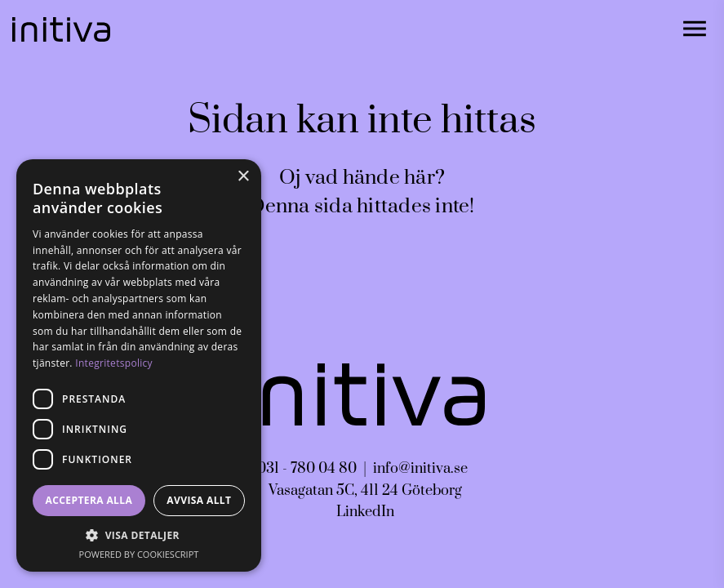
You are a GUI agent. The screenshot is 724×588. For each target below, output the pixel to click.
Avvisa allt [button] (199, 500)
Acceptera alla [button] (89, 500)
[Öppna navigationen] (695, 29)
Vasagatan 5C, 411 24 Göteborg (365, 491)
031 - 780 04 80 (307, 469)
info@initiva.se (420, 469)
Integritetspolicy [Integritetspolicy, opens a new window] (114, 363)
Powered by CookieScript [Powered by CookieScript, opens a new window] (139, 554)
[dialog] (139, 365)
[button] (139, 535)
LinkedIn (365, 512)
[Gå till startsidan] (61, 29)
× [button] (243, 177)
